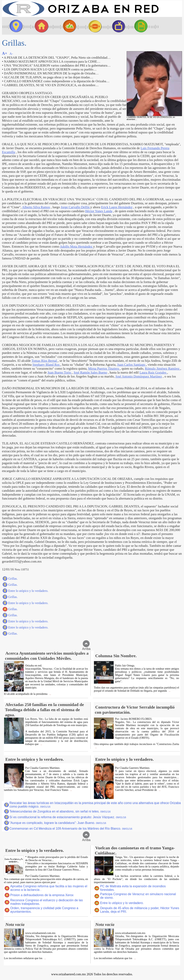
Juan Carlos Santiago (132, 365)
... (50, 694)
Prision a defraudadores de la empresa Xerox (42, 895)
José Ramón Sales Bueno (90, 372)
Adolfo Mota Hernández (76, 247)
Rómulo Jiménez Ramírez (163, 369)
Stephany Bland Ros (46, 365)
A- (11, 54)
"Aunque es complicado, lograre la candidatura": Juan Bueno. (58, 823)
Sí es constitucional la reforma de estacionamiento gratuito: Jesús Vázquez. (68, 817)
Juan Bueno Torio (60, 372)
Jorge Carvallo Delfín (76, 207)
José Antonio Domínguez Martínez (139, 376)
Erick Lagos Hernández (117, 207)
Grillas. (13, 579)
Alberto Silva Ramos (36, 207)
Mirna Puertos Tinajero (104, 369)
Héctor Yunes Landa (99, 211)
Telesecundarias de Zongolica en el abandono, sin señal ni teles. (60, 811)
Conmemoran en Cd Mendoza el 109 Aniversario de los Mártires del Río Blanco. (71, 829)
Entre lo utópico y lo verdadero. (28, 591)
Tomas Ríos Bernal (45, 361)
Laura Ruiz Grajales (153, 372)
